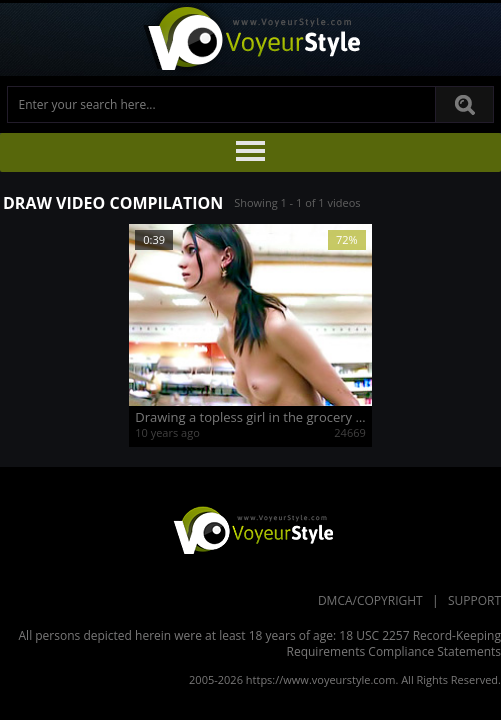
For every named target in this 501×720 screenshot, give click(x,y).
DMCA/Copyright (370, 600)
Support (474, 600)
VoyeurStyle (251, 529)
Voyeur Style (251, 39)
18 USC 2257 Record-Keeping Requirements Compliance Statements (394, 643)
